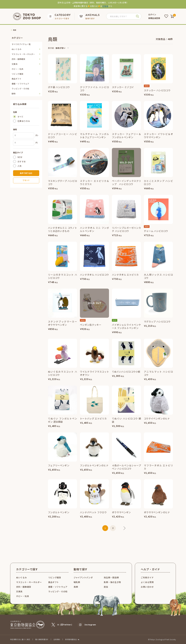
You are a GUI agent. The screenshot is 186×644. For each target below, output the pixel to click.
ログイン (152, 14)
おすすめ (22, 161)
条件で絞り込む (26, 173)
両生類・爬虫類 (111, 577)
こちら (105, 6)
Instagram (87, 625)
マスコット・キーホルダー (29, 582)
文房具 (19, 591)
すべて (20, 117)
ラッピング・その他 (20, 89)
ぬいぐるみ (22, 577)
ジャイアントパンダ (83, 577)
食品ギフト (16, 79)
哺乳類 (77, 582)
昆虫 (106, 587)
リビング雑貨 (55, 577)
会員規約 (57, 639)
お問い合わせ (147, 587)
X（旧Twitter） (62, 625)
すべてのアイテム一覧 (21, 44)
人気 (20, 166)
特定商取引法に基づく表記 (20, 639)
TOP (12, 30)
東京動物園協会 (71, 639)
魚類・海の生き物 (112, 582)
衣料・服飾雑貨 (24, 587)
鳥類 (76, 587)
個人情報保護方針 (42, 639)
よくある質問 (147, 582)
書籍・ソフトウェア (20, 84)
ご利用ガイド (147, 577)
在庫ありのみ (24, 121)
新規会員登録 (154, 18)
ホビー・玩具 (17, 69)
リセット (26, 180)
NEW (20, 157)
